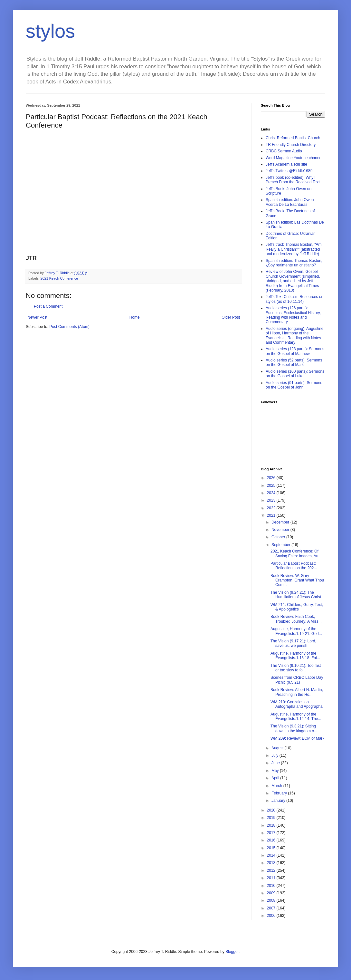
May (276, 771)
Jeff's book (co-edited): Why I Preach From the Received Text (293, 180)
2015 (272, 848)
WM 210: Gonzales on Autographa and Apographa (297, 704)
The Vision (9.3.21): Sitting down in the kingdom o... (294, 728)
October (279, 537)
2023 (272, 500)
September (281, 545)
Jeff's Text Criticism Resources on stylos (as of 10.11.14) (294, 299)
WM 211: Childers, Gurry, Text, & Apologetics (297, 607)
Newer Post (37, 317)
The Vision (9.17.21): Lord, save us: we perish (293, 643)
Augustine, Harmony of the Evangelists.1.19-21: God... (296, 631)
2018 (272, 825)
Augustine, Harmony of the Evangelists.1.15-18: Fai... (295, 656)
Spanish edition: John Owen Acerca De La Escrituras (290, 202)
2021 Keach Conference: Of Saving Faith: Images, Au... (296, 553)
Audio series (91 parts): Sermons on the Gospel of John (294, 385)
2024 (272, 493)
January (279, 801)
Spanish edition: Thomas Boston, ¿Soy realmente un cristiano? (294, 263)
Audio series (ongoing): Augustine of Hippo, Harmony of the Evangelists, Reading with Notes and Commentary (294, 336)
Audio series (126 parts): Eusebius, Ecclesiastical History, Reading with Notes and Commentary (293, 315)
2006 (272, 916)
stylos (50, 31)
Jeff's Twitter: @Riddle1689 (289, 171)
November (281, 530)
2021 (272, 515)
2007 (272, 908)
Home (135, 317)
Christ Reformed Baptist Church (293, 138)
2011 (272, 878)
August (278, 748)
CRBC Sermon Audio (284, 151)
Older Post (231, 317)
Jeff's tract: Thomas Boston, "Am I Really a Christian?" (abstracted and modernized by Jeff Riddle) (295, 249)
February (280, 793)
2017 (272, 833)
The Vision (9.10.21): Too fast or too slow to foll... (296, 668)
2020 (272, 810)
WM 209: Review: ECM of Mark (297, 738)
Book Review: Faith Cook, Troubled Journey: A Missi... (297, 619)
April (276, 778)
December (281, 522)
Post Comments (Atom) (69, 327)
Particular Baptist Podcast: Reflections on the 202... (294, 566)
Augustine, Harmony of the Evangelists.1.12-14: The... (296, 716)
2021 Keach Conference (59, 278)
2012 (272, 870)
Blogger (232, 952)
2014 (272, 855)
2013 (272, 863)
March (277, 786)
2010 (272, 886)
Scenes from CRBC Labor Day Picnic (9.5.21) (297, 680)
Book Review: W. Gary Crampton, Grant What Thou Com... (297, 580)
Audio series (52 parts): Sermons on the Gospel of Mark (294, 362)
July (275, 755)
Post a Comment (48, 306)
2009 (272, 893)
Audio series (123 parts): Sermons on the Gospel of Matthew (295, 351)
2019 (272, 818)
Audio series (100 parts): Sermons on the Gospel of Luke (295, 374)
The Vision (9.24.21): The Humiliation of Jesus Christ (296, 595)
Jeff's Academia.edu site (286, 164)
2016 (272, 840)
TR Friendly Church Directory (291, 145)
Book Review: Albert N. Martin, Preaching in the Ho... (297, 692)
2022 (272, 508)
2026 (272, 478)
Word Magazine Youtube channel (294, 158)
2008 (272, 900)
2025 (272, 485)
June (276, 763)
